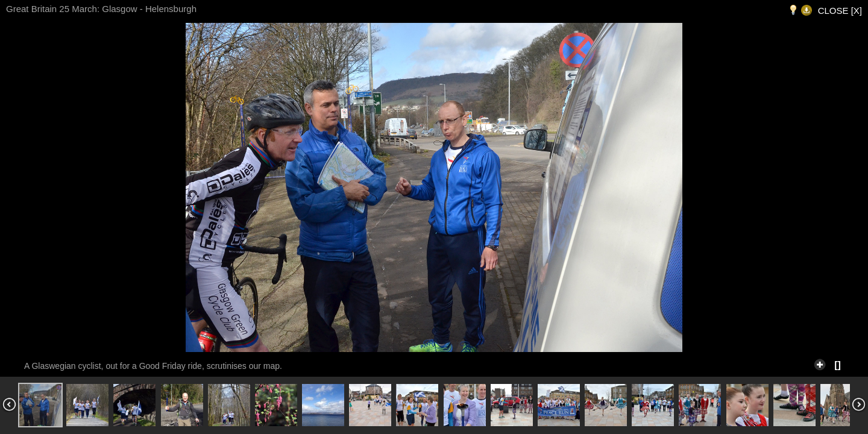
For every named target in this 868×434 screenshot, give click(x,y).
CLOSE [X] (840, 11)
